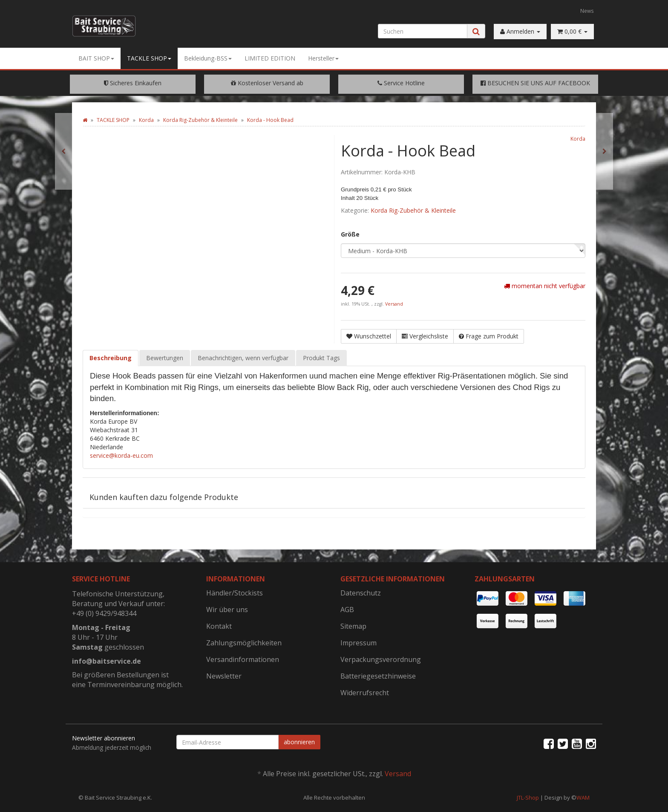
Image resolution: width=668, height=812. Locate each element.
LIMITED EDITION (270, 58)
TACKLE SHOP (149, 58)
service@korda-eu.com (121, 455)
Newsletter (224, 676)
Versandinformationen (243, 659)
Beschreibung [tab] (111, 358)
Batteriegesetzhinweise (378, 676)
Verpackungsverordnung (381, 659)
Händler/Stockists (235, 593)
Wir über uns (227, 610)
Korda (578, 139)
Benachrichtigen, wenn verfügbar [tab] (243, 358)
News (587, 11)
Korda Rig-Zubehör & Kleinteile (413, 210)
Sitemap (353, 626)
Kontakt (219, 626)
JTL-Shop (528, 798)
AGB (347, 610)
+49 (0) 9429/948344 (104, 613)
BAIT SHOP (96, 58)
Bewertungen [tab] (165, 358)
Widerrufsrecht (365, 693)
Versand (394, 304)
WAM (583, 798)
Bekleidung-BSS (208, 58)
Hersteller (323, 58)
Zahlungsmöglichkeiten (244, 643)
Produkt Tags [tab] (321, 358)
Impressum (358, 643)
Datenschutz (361, 593)
